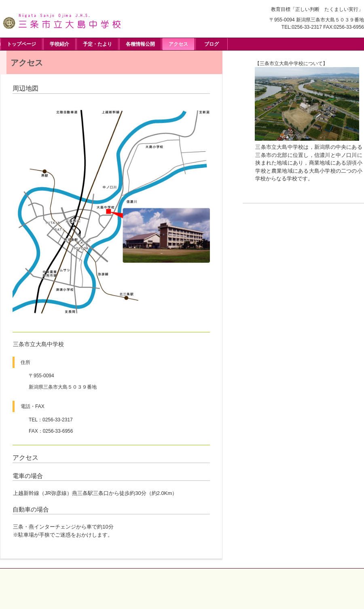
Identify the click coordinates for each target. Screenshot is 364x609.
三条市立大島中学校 (61, 20)
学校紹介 (59, 44)
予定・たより (97, 44)
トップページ (21, 44)
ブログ (212, 44)
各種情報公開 (140, 44)
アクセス (178, 44)
